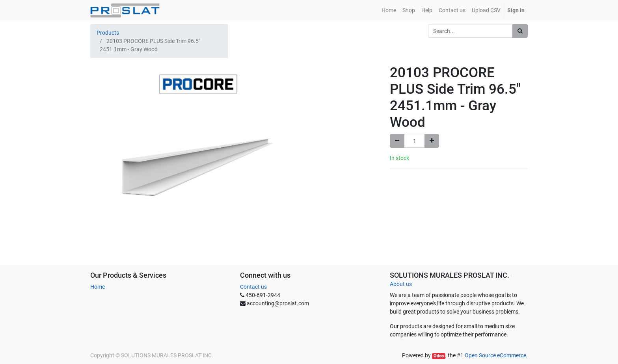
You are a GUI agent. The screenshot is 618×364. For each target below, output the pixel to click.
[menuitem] (389, 10)
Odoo (439, 356)
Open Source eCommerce (495, 355)
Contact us (253, 287)
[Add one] (432, 141)
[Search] (520, 31)
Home (98, 287)
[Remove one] (397, 141)
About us (401, 284)
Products (108, 33)
